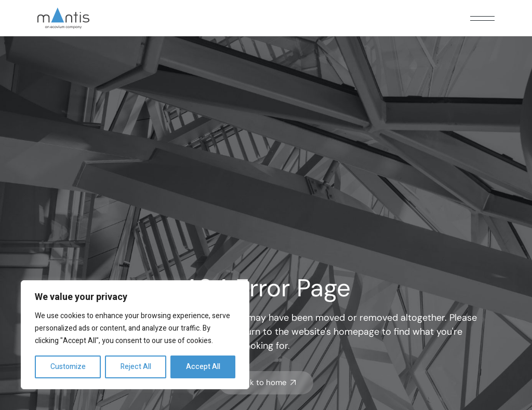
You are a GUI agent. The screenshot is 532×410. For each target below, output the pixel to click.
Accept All (203, 367)
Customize (68, 367)
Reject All (136, 367)
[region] (135, 335)
